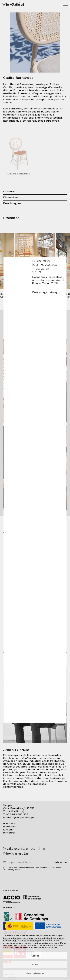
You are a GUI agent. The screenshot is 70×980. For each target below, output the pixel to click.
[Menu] (66, 4)
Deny (35, 965)
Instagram (10, 827)
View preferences (35, 973)
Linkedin (9, 830)
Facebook (10, 824)
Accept (35, 956)
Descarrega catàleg (45, 292)
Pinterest (9, 833)
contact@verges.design (18, 818)
